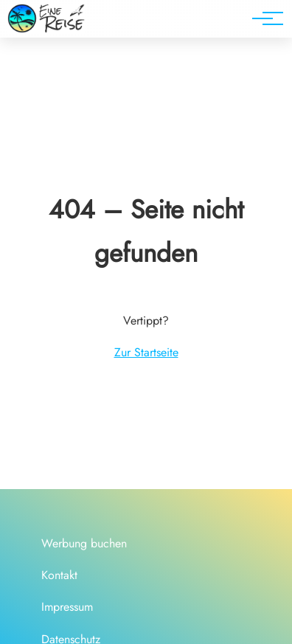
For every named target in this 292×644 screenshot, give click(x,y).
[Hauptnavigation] (263, 18)
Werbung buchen (84, 543)
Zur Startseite (146, 352)
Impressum (67, 607)
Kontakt (59, 575)
